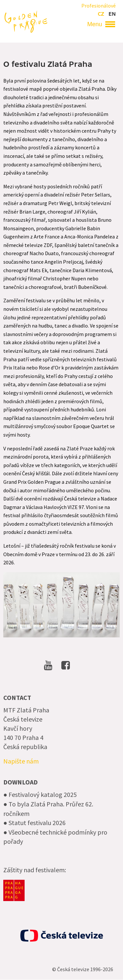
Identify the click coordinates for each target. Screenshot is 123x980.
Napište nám (21, 761)
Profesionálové (99, 6)
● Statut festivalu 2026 (34, 823)
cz (101, 14)
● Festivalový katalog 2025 (40, 794)
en (112, 14)
